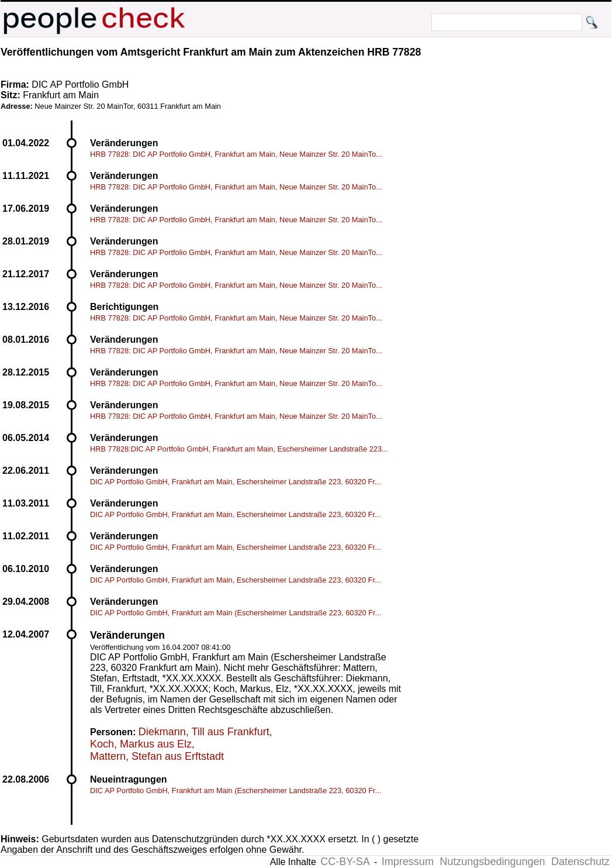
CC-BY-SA (345, 862)
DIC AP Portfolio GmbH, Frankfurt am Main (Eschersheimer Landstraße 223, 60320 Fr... (236, 613)
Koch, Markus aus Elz (141, 744)
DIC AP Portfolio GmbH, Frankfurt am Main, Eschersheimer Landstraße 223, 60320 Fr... (236, 482)
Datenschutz (580, 862)
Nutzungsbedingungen (492, 862)
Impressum (408, 862)
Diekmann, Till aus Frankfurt (204, 732)
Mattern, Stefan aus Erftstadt (157, 756)
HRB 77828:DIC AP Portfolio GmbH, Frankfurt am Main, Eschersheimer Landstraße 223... (239, 449)
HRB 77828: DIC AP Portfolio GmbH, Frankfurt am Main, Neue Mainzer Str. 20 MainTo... (236, 154)
